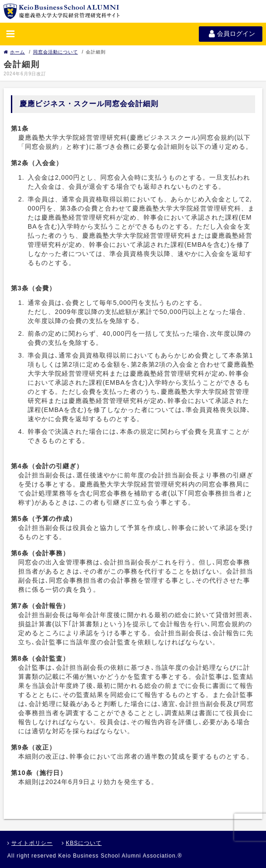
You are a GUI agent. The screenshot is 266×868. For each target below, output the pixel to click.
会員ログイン (231, 34)
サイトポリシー (30, 843)
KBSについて (82, 843)
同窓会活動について (56, 52)
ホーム (14, 52)
